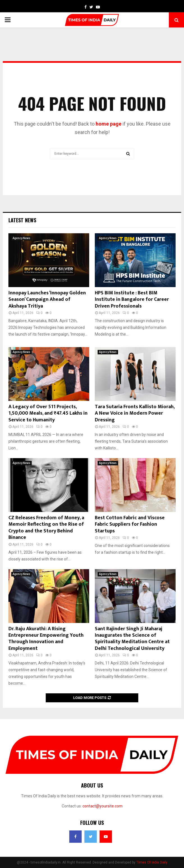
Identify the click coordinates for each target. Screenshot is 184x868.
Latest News (22, 220)
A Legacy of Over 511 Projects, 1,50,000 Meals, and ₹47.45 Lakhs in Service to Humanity (48, 413)
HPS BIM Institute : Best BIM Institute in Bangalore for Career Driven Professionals (132, 300)
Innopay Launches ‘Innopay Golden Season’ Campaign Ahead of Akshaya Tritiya (47, 300)
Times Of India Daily (152, 862)
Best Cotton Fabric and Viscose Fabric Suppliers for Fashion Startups (130, 524)
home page (109, 124)
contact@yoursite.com (103, 806)
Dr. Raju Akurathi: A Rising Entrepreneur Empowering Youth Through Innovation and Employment (46, 639)
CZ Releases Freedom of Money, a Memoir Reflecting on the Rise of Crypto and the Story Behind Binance (46, 528)
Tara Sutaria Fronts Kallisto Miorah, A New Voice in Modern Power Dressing (135, 413)
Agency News (21, 238)
